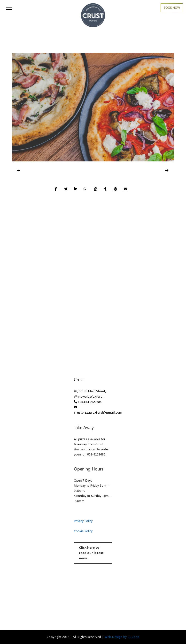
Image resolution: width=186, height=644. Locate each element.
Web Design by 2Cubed (122, 637)
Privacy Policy (83, 521)
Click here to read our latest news (91, 553)
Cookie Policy (83, 531)
